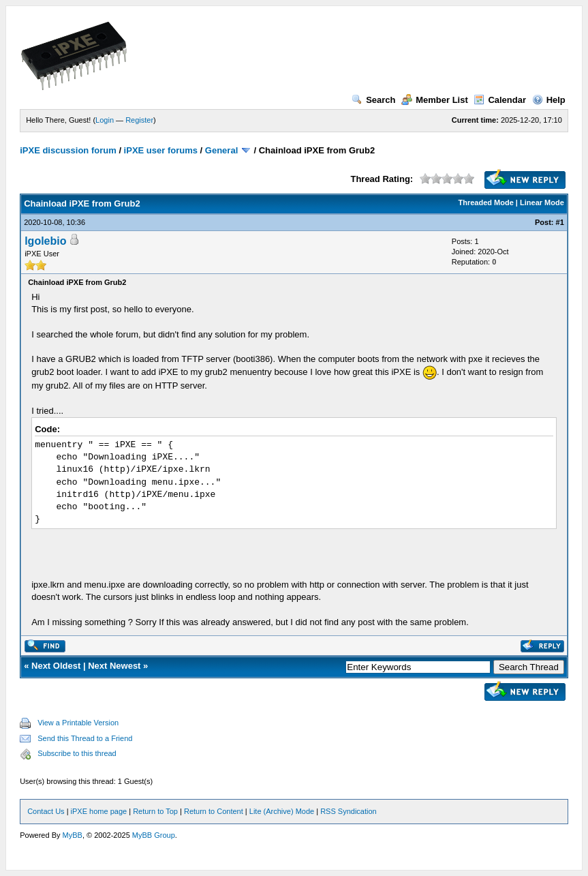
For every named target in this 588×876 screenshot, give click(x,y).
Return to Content (214, 811)
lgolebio (45, 241)
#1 (560, 222)
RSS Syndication (349, 811)
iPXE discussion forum (68, 150)
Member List (435, 100)
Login (105, 120)
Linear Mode (542, 202)
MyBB (73, 835)
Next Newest (114, 666)
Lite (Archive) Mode (282, 811)
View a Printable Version (78, 723)
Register (139, 120)
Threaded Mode (486, 202)
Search (373, 100)
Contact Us (46, 811)
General (221, 150)
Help (549, 100)
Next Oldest (56, 666)
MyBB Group (154, 835)
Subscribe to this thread (77, 753)
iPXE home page (99, 811)
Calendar (500, 100)
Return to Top (155, 811)
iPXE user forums (161, 150)
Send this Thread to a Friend (85, 738)
